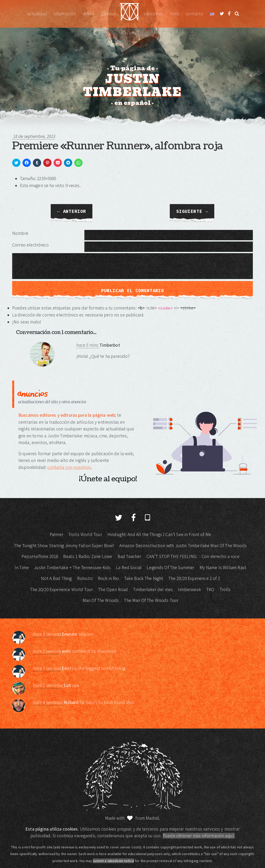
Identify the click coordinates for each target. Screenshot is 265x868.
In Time (22, 568)
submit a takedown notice (113, 861)
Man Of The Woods (101, 600)
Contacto (194, 14)
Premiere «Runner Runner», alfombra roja (117, 146)
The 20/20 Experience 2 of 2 (194, 578)
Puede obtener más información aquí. (199, 836)
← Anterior (72, 211)
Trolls (225, 590)
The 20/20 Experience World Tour (61, 590)
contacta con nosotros (69, 467)
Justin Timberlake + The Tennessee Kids (72, 568)
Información (65, 14)
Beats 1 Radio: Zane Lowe (88, 556)
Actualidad (37, 14)
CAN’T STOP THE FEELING (171, 556)
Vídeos (88, 14)
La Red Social (129, 568)
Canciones (153, 14)
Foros (174, 14)
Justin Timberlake (130, 14)
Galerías (108, 14)
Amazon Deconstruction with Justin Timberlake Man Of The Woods (183, 546)
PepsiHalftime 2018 (40, 556)
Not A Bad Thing (56, 578)
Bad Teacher (129, 556)
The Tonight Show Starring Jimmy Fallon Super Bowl (64, 546)
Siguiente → (192, 211)
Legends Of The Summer (170, 568)
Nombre (20, 233)
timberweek (190, 590)
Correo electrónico (30, 245)
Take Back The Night (144, 578)
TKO (210, 590)
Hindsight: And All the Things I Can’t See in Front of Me (159, 534)
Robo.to (85, 578)
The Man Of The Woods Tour (151, 600)
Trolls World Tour (85, 534)
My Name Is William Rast (223, 568)
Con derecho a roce (220, 556)
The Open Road (113, 590)
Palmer (56, 534)
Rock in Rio (108, 578)
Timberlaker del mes (153, 590)
